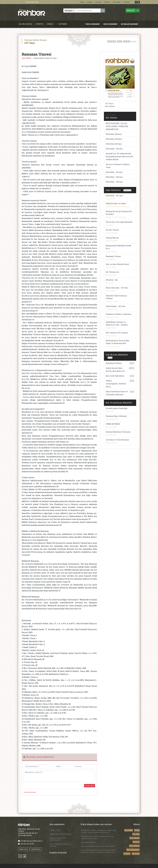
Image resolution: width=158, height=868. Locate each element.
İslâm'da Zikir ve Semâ (116, 203)
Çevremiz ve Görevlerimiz (117, 440)
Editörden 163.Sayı (114, 144)
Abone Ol (133, 10)
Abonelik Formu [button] (36, 849)
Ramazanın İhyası (114, 363)
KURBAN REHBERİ (129, 24)
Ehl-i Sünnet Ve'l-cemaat (117, 333)
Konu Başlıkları (133, 850)
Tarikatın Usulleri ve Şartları (119, 314)
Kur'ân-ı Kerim (112, 230)
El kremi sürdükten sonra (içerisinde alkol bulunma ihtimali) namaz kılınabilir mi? (98, 851)
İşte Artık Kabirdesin (115, 376)
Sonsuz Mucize (112, 238)
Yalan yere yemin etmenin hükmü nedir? (98, 846)
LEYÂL (52, 830)
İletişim (89, 2)
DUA (58, 830)
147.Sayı (127, 41)
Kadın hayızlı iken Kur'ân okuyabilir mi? (115, 370)
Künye (82, 2)
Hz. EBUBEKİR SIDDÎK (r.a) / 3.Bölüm (61, 845)
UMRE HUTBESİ (113, 424)
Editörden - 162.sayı (114, 149)
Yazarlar (126, 2)
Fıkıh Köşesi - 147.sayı (116, 306)
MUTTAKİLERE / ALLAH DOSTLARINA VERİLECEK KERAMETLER (117, 126)
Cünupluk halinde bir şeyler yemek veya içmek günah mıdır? (97, 837)
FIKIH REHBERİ (92, 24)
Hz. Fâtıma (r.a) (112, 272)
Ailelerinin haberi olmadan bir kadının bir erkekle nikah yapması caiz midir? (99, 831)
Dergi (119, 41)
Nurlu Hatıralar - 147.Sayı (117, 288)
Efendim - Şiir (112, 280)
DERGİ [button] (50, 24)
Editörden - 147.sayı (114, 196)
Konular (106, 2)
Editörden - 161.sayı (114, 172)
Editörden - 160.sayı (114, 177)
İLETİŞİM (63, 24)
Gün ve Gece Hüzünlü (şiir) (117, 264)
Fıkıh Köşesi (134, 846)
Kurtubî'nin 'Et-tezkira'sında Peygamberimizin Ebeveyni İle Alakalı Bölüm (119, 156)
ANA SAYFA (26, 24)
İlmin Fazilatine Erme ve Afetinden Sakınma (117, 393)
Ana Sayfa (112, 41)
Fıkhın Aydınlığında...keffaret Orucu (116, 384)
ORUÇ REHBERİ (110, 24)
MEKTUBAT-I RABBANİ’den (61, 834)
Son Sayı (98, 2)
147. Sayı (53, 58)
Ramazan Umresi (113, 256)
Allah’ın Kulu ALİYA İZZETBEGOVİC (58, 839)
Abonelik (136, 854)
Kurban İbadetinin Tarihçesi (118, 432)
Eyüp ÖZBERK (27, 58)
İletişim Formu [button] (24, 849)
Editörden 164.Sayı (114, 139)
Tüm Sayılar (116, 2)
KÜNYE (39, 24)
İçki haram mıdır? (88, 842)
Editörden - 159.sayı (114, 182)
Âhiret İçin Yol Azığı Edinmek (119, 222)
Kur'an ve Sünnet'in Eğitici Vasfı (118, 166)
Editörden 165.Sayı (114, 134)
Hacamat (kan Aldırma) (116, 416)
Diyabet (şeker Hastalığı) (117, 408)
